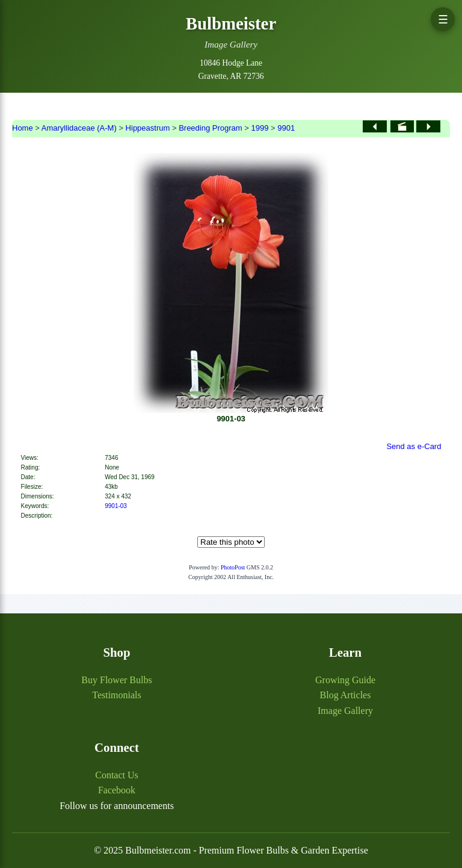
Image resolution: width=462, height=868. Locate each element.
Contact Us (117, 775)
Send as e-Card (414, 446)
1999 (260, 128)
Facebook (117, 790)
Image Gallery (345, 711)
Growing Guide (345, 680)
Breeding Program (211, 128)
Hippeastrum (148, 128)
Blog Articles (346, 695)
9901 (286, 128)
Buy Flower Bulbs (116, 680)
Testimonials (117, 695)
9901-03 (116, 506)
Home (23, 128)
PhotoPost (233, 567)
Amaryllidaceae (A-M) (79, 128)
